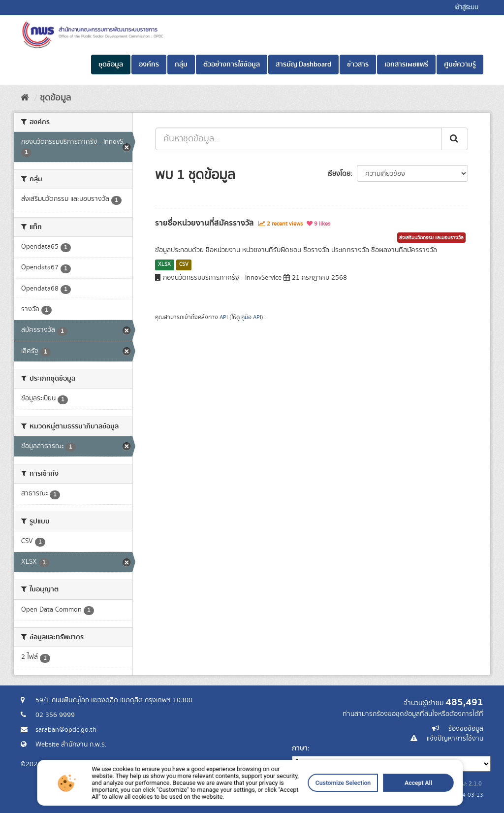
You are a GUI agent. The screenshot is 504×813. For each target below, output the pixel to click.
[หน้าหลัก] (25, 98)
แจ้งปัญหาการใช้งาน (455, 739)
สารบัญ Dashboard (303, 65)
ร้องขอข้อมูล (466, 729)
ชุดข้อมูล (111, 65)
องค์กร (149, 65)
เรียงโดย (339, 174)
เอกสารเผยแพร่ (406, 65)
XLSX (164, 264)
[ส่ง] (455, 139)
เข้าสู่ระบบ (466, 8)
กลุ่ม (181, 65)
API (224, 317)
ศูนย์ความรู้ (460, 65)
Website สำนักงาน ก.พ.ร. (71, 745)
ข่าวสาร (358, 65)
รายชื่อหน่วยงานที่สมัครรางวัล (205, 223)
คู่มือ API (251, 317)
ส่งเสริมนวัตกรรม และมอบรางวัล (431, 238)
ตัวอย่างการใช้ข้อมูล (232, 65)
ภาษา (300, 748)
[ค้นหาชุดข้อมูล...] (299, 139)
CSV (184, 264)
